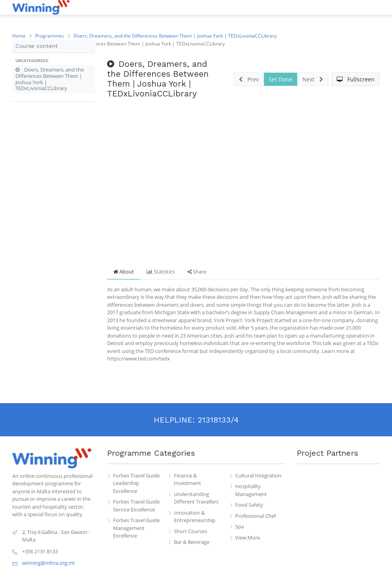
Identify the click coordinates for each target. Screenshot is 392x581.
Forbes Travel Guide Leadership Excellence (136, 483)
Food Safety (249, 505)
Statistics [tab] (161, 272)
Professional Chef (255, 516)
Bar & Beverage (192, 542)
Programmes (50, 36)
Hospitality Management (251, 490)
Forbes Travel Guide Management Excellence (136, 528)
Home (19, 36)
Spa (239, 526)
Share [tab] (197, 272)
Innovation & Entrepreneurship (195, 517)
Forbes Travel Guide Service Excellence (136, 506)
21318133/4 (218, 420)
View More (248, 538)
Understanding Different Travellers (196, 498)
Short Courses (190, 531)
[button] (54, 61)
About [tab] (124, 272)
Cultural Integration (258, 475)
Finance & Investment (188, 479)
